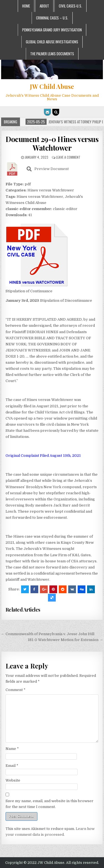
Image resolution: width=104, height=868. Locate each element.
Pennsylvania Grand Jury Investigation (52, 30)
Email (12, 766)
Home (26, 6)
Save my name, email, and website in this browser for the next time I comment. (50, 804)
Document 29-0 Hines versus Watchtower (52, 143)
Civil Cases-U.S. (70, 6)
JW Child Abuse (52, 86)
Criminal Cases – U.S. (52, 18)
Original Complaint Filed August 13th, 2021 (43, 456)
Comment (16, 690)
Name (12, 749)
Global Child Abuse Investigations (52, 42)
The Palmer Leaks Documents (52, 54)
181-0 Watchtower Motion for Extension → (65, 640)
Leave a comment (68, 157)
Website (13, 780)
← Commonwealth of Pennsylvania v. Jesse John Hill (48, 634)
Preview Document (48, 169)
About (44, 6)
